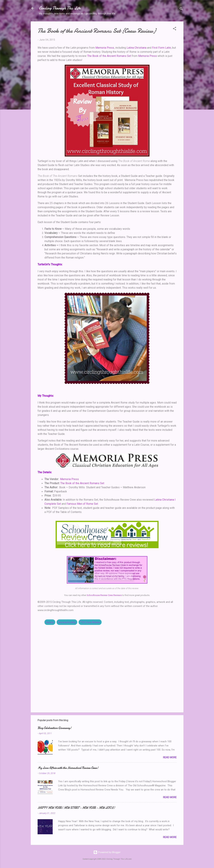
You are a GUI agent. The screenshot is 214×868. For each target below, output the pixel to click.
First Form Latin (161, 48)
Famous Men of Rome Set (82, 504)
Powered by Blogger (107, 852)
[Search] (181, 9)
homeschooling (67, 622)
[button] (175, 29)
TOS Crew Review (90, 622)
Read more (170, 757)
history (50, 622)
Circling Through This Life (60, 8)
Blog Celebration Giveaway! (54, 728)
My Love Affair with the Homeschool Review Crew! (68, 768)
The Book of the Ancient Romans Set (109, 56)
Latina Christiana (137, 48)
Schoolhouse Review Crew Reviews (104, 595)
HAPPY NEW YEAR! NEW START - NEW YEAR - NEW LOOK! (76, 808)
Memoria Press (105, 48)
